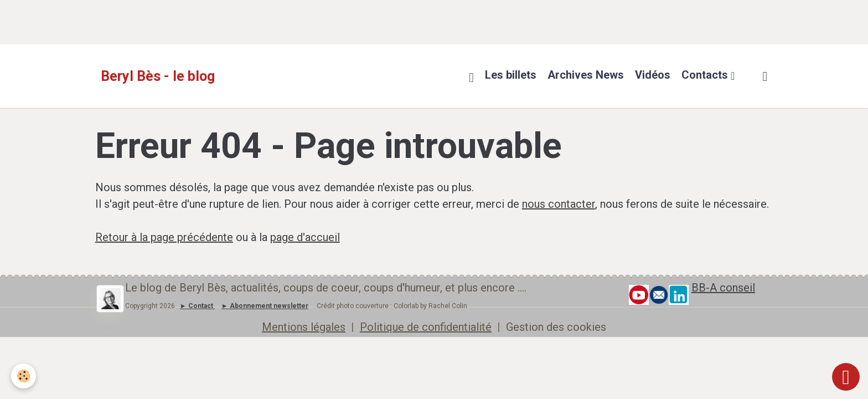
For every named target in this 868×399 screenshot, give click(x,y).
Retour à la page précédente (164, 237)
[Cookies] (24, 376)
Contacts (706, 75)
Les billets (511, 75)
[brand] (158, 76)
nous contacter (559, 204)
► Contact (197, 306)
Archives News (586, 75)
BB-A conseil (723, 288)
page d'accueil (305, 237)
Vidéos (653, 75)
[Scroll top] (846, 377)
